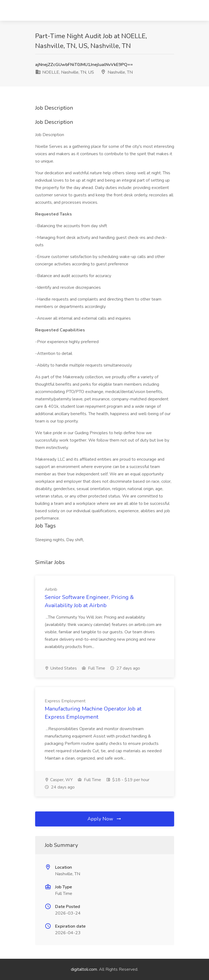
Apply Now (105, 819)
